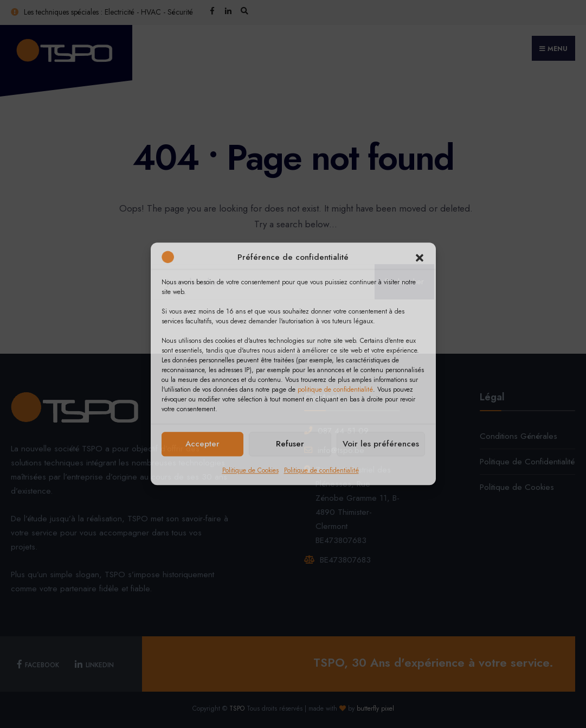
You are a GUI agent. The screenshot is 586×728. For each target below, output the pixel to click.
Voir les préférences (381, 444)
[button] (420, 258)
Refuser (290, 444)
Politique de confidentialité (321, 470)
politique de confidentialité (335, 389)
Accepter (202, 444)
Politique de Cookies (250, 470)
